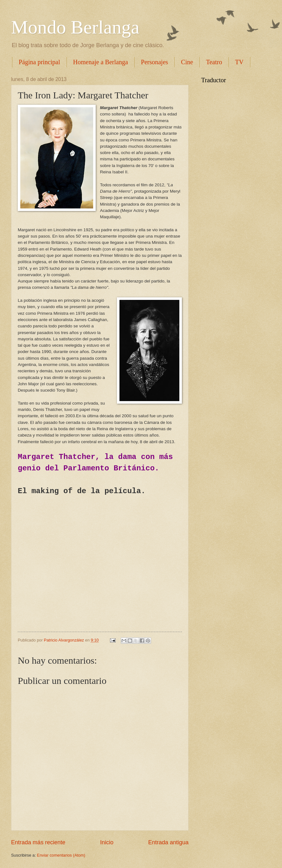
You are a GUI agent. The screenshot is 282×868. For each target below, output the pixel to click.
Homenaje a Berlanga (101, 62)
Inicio (107, 842)
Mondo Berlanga (75, 27)
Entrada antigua (168, 842)
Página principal (39, 62)
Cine (187, 62)
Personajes (155, 62)
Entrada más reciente (38, 842)
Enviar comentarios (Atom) (61, 855)
